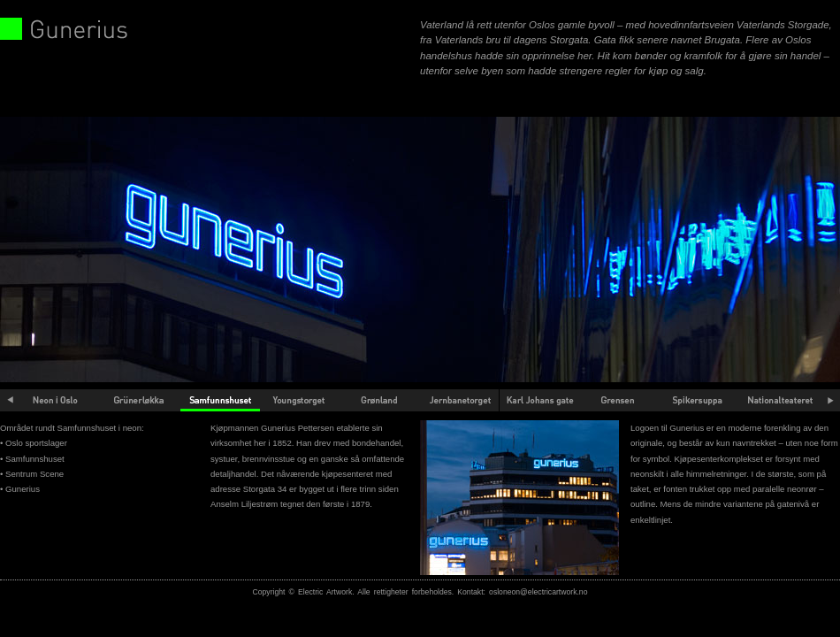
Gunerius (23, 489)
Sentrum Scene (34, 474)
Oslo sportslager (36, 443)
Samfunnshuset (35, 459)
